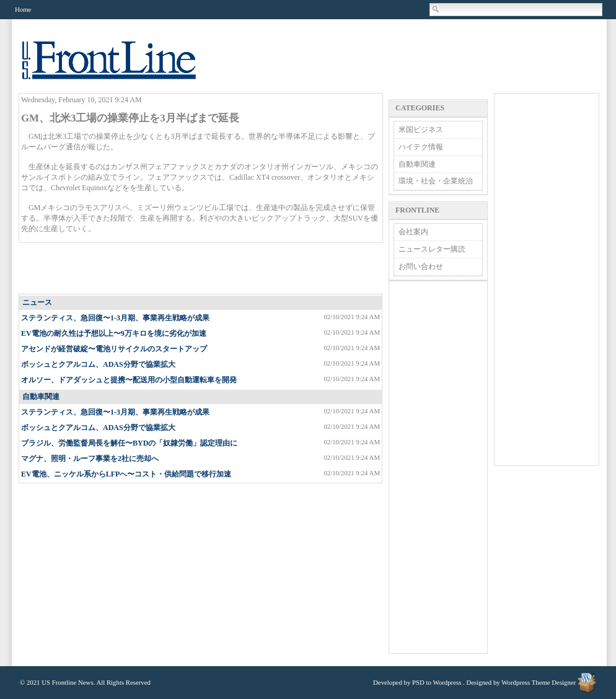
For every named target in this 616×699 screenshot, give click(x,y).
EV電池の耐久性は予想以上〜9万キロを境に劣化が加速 (114, 333)
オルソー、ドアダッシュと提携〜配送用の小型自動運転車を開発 (129, 380)
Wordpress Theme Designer (539, 682)
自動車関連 (41, 397)
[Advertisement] (201, 269)
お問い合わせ (421, 266)
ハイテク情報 (421, 147)
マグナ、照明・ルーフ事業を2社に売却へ (90, 459)
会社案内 (413, 232)
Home (23, 9)
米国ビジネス (421, 130)
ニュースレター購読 (432, 249)
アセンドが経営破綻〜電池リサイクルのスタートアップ (114, 349)
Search (436, 9)
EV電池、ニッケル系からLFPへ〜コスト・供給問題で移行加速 (126, 474)
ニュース (37, 302)
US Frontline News (121, 67)
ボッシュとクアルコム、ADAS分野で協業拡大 (98, 364)
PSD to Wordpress (437, 682)
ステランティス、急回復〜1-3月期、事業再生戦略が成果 (115, 318)
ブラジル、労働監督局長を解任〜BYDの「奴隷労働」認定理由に (129, 443)
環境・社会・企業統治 (436, 181)
